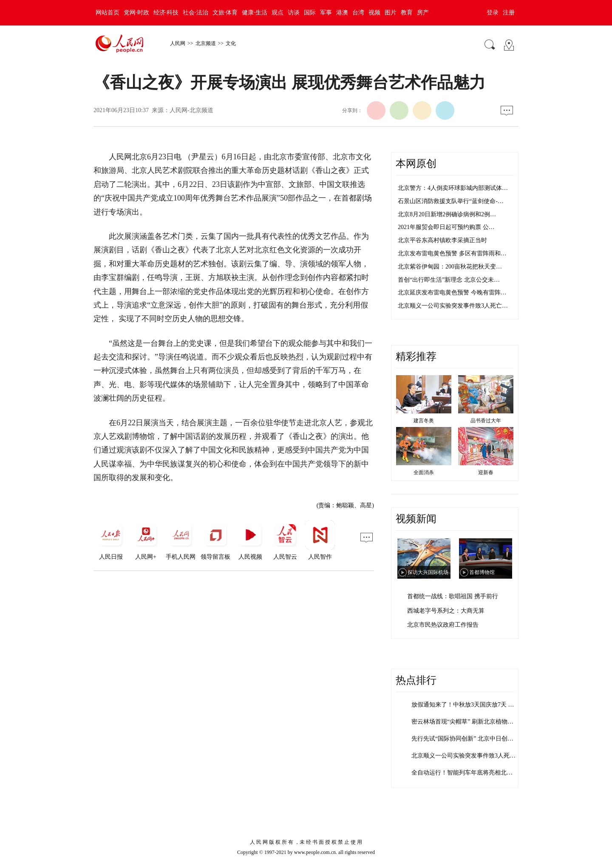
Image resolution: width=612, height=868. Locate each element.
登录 (493, 13)
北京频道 (206, 43)
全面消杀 (424, 472)
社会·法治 (195, 13)
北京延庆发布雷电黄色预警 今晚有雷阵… (452, 293)
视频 (374, 13)
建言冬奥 (424, 421)
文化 (231, 43)
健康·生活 (255, 13)
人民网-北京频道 (191, 110)
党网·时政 (136, 13)
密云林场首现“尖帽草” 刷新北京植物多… (465, 722)
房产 (423, 13)
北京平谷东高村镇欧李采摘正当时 (442, 240)
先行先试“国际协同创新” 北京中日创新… (465, 739)
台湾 (358, 13)
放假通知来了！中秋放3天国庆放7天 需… (466, 705)
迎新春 (486, 472)
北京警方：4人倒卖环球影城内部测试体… (453, 188)
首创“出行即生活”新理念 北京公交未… (449, 280)
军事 (326, 13)
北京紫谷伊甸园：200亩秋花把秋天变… (450, 267)
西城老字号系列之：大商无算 (446, 611)
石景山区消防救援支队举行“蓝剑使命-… (451, 201)
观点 (278, 13)
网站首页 (108, 13)
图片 (391, 13)
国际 (310, 13)
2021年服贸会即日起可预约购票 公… (446, 227)
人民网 (178, 43)
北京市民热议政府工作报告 (443, 625)
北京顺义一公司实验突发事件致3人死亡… (453, 306)
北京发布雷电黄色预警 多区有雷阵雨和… (452, 253)
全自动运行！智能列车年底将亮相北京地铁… (471, 773)
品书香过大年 (486, 421)
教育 (407, 13)
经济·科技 (166, 13)
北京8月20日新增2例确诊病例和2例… (447, 214)
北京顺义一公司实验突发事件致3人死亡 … (467, 756)
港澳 (342, 13)
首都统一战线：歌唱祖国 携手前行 (453, 596)
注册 (509, 13)
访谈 (294, 13)
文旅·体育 (225, 13)
